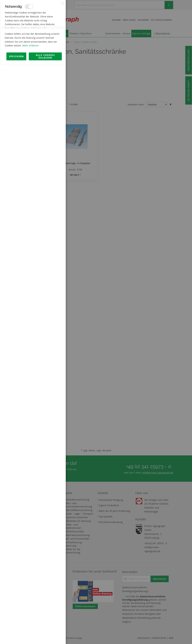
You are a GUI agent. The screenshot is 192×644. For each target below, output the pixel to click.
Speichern (16, 636)
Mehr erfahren (30, 625)
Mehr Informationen (51, 36)
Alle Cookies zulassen (45, 636)
